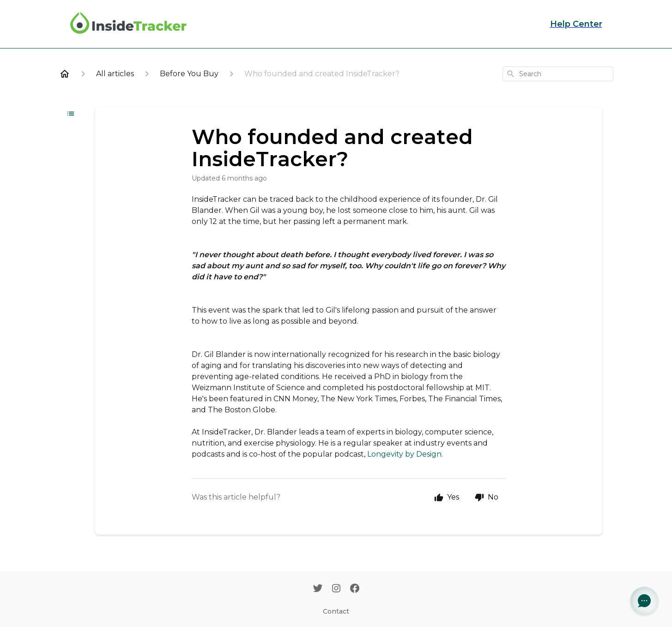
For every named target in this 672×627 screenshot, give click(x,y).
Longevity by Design (404, 454)
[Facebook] (355, 589)
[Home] (65, 74)
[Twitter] (318, 589)
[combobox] (558, 74)
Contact (336, 611)
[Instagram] (336, 589)
